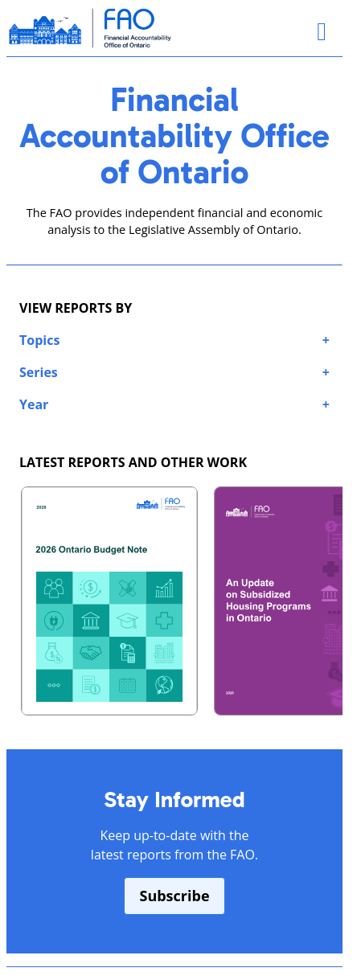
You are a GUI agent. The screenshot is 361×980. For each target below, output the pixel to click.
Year (34, 404)
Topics (39, 340)
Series (39, 372)
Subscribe (174, 896)
